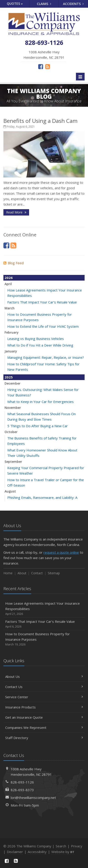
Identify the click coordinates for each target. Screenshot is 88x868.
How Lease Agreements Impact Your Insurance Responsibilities (44, 609)
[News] (48, 66)
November (13, 408)
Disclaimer (15, 852)
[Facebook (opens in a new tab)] (41, 66)
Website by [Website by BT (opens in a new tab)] (63, 852)
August (10, 491)
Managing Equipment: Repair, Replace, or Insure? (46, 357)
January (11, 351)
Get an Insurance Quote (44, 717)
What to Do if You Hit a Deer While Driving (40, 345)
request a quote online (61, 552)
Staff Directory (44, 738)
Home (8, 573)
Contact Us (44, 687)
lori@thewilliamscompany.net (33, 798)
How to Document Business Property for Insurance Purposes (44, 639)
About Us (44, 676)
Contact (37, 573)
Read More (16, 212)
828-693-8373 (22, 790)
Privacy (77, 846)
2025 (9, 377)
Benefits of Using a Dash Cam (40, 121)
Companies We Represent (44, 727)
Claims (44, 4)
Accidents (73, 4)
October (11, 432)
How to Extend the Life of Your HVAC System (43, 326)
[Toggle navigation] (80, 77)
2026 (9, 278)
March (10, 308)
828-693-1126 (22, 782)
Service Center (44, 697)
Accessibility (37, 852)
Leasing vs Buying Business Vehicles (36, 339)
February (12, 332)
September (13, 462)
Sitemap (54, 573)
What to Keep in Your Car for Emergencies (40, 402)
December (13, 383)
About (22, 573)
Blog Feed (14, 263)
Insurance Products (44, 707)
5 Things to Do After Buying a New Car (38, 426)
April (8, 284)
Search (61, 846)
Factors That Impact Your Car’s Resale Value (42, 302)
